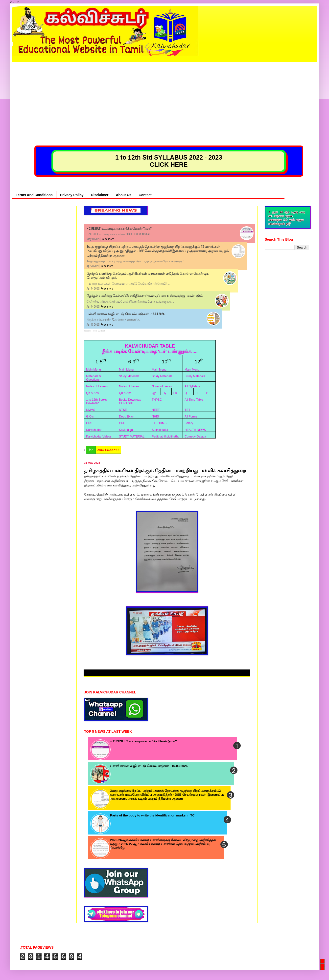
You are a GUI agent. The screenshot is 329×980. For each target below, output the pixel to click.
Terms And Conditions (34, 195)
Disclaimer (100, 195)
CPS (89, 423)
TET (187, 410)
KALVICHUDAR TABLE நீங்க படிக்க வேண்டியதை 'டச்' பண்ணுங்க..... (150, 349)
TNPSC (157, 400)
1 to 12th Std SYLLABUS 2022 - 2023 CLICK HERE (169, 161)
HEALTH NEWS (195, 430)
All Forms (191, 417)
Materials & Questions (94, 378)
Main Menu (93, 370)
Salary (189, 423)
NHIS (155, 417)
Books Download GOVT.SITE (130, 401)
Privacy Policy (72, 195)
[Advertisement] (164, 96)
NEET (156, 410)
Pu (175, 393)
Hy (164, 393)
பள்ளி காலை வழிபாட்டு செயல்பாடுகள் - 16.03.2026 (149, 766)
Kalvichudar (94, 430)
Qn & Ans (92, 393)
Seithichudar (160, 430)
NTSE (123, 410)
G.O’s (90, 417)
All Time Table (194, 400)
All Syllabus (192, 386)
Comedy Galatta (195, 437)
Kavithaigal (126, 430)
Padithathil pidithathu (166, 437)
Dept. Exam (127, 417)
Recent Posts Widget (94, 331)
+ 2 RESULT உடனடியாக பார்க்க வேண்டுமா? (119, 229)
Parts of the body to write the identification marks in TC (152, 815)
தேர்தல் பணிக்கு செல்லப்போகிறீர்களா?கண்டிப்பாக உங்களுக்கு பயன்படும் (145, 296)
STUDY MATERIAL (132, 437)
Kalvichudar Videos (99, 437)
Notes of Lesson (97, 386)
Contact (145, 195)
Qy (154, 393)
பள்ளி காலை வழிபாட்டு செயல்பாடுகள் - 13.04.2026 (126, 314)
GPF (122, 423)
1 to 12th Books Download (96, 401)
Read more (108, 239)
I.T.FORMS (159, 423)
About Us (123, 195)
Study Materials (129, 376)
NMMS (91, 410)
